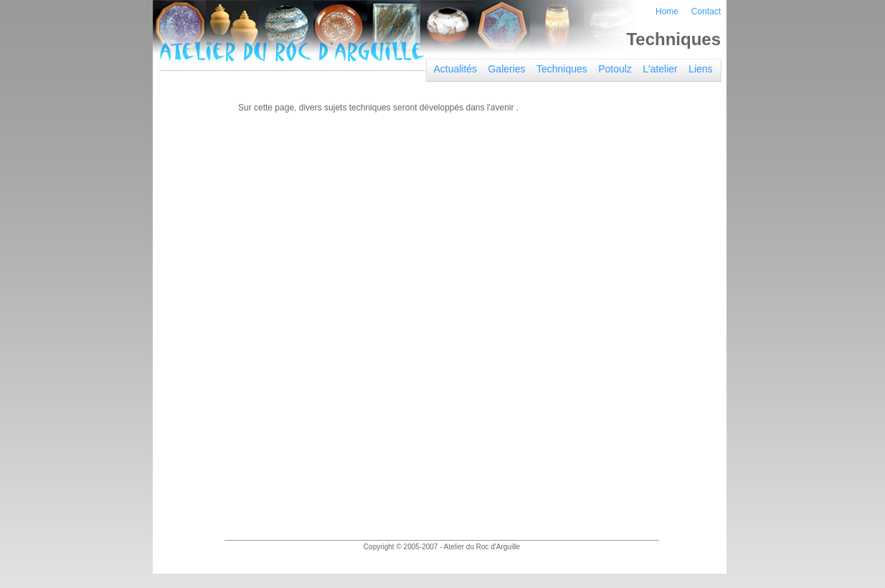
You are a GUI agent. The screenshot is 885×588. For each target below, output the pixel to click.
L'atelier (660, 69)
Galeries (506, 69)
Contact (706, 11)
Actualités (455, 69)
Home (667, 11)
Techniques (562, 69)
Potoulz (615, 69)
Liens (700, 69)
